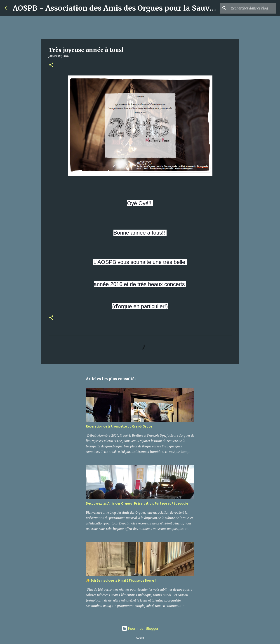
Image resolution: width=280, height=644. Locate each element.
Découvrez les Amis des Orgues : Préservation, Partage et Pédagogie (137, 503)
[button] (51, 65)
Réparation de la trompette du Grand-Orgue (119, 426)
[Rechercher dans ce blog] (253, 8)
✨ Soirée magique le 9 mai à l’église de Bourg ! (121, 581)
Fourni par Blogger (140, 628)
